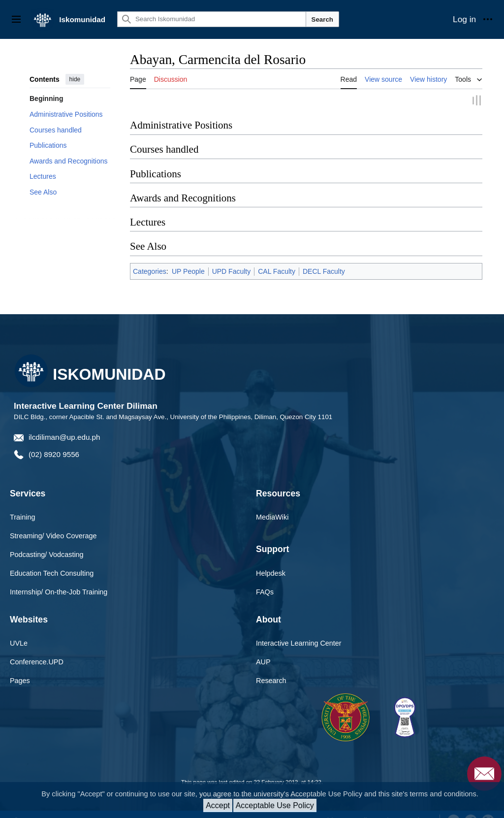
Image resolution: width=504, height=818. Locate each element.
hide (75, 79)
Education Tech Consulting (52, 572)
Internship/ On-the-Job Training (59, 591)
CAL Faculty (277, 270)
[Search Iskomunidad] (212, 19)
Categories (150, 270)
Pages (20, 680)
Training (22, 517)
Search (322, 19)
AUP (263, 661)
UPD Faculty (232, 270)
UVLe (19, 642)
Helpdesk (271, 572)
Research (271, 680)
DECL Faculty (324, 270)
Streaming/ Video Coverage (53, 535)
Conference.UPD (37, 661)
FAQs (265, 591)
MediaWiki (272, 517)
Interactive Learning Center (299, 642)
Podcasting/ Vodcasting (47, 554)
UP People (188, 270)
